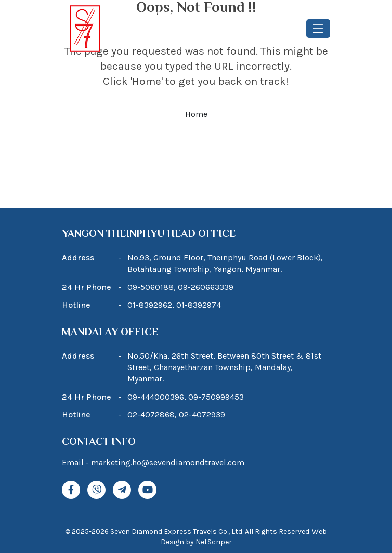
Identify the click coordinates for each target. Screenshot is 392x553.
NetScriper (214, 542)
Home (196, 114)
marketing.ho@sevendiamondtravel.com (168, 462)
